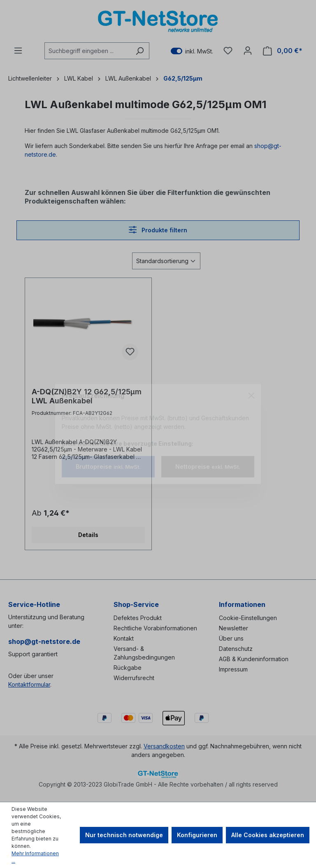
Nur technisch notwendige (124, 835)
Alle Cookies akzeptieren (268, 835)
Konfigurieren (197, 835)
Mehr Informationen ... (35, 857)
